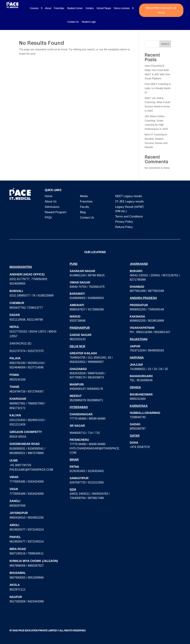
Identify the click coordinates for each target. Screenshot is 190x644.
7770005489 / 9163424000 (27, 494)
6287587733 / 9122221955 (87, 482)
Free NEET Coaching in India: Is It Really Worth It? (158, 88)
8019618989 (156, 321)
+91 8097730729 (20, 465)
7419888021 (138, 369)
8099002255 (138, 309)
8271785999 (138, 280)
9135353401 (78, 471)
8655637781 (17, 308)
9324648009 (17, 367)
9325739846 (78, 321)
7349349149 (156, 309)
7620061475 (97, 287)
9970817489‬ (96, 498)
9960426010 (17, 518)
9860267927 (36, 566)
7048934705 (78, 358)
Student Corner (75, 8)
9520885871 (95, 400)
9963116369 (144, 332)
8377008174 (78, 377)
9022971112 (17, 590)
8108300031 (17, 449)
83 (109, 358)
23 (155, 369)
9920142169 (17, 380)
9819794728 (17, 391)
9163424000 (36, 482)
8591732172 (17, 408)
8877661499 (138, 291)
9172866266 (96, 309)
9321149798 (35, 320)
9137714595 (36, 367)
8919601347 (162, 332)
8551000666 (36, 578)
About (48, 8)
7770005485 (17, 482)
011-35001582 (97, 358)
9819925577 (17, 530)
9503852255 (36, 518)
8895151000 (138, 399)
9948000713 (78, 433)
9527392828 (17, 601)
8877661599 (156, 291)
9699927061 (17, 403)
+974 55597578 (140, 447)
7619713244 (138, 350)
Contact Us (73, 22)
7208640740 (138, 417)
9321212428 (17, 424)
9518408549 (145, 380)
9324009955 (17, 284)
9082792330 (17, 363)
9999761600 (96, 373)
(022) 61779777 (20, 279)
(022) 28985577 (20, 296)
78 (34, 296)
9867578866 (36, 453)
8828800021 (17, 453)
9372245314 (36, 530)
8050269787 (138, 429)
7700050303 (39, 279)
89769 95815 (96, 275)
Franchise (59, 8)
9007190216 (17, 553)
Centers (89, 8)
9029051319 (36, 363)
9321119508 (17, 320)
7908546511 (36, 553)
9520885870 (78, 400)
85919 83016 (18, 437)
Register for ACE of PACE (161, 10)
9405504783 (100, 494)
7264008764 (78, 498)
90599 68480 (97, 419)
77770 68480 (78, 419)
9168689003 (96, 298)
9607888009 (17, 566)
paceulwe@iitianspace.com (31, 470)
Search (165, 44)
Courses (34, 8)
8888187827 (78, 309)
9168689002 (78, 298)
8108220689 (46, 296)
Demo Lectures (122, 8)
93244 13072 (38, 332)
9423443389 (36, 601)
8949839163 (156, 350)
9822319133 (78, 339)
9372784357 (36, 391)
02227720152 (18, 332)
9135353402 (96, 471)
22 (150, 369)
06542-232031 (139, 275)
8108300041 (36, 449)
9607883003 (17, 578)
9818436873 (96, 377)
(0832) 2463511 (80, 494)
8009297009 (17, 506)
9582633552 (78, 362)
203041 (155, 275)
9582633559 (78, 373)
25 (166, 369)
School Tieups (104, 8)
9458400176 (95, 389)
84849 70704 (78, 287)
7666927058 (36, 403)
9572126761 (170, 275)
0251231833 (17, 420)
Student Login (89, 22)
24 (161, 369)
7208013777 (35, 308)
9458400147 (78, 389)
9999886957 (96, 362)
